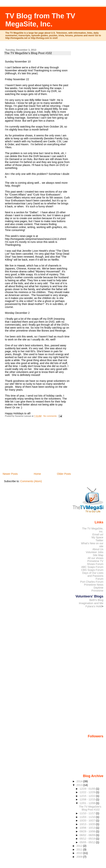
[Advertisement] (32, 446)
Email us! (98, 534)
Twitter (99, 540)
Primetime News (94, 585)
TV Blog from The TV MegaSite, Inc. (40, 20)
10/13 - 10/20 (88, 824)
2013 (80, 785)
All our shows (95, 558)
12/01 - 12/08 (88, 803)
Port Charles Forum (92, 582)
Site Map (98, 555)
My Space (98, 537)
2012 (80, 846)
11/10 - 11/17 (88, 813)
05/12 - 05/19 (88, 839)
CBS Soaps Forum (92, 570)
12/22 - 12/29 (88, 792)
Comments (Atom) (31, 481)
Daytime (99, 588)
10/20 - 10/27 (88, 821)
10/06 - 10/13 (88, 828)
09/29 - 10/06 (88, 831)
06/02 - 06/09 (88, 835)
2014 (80, 781)
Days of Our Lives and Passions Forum (93, 576)
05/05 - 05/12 (88, 842)
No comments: (51, 416)
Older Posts (64, 474)
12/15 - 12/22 (88, 796)
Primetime (97, 591)
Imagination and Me (91, 603)
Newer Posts (10, 474)
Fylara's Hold (94, 606)
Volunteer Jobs (95, 552)
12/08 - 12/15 (88, 799)
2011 (80, 850)
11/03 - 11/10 (88, 817)
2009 (80, 857)
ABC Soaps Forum (92, 567)
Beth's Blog (96, 600)
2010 (80, 853)
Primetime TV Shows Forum (95, 563)
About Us (98, 549)
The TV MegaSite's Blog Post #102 (28, 53)
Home (37, 474)
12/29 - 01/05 (88, 789)
